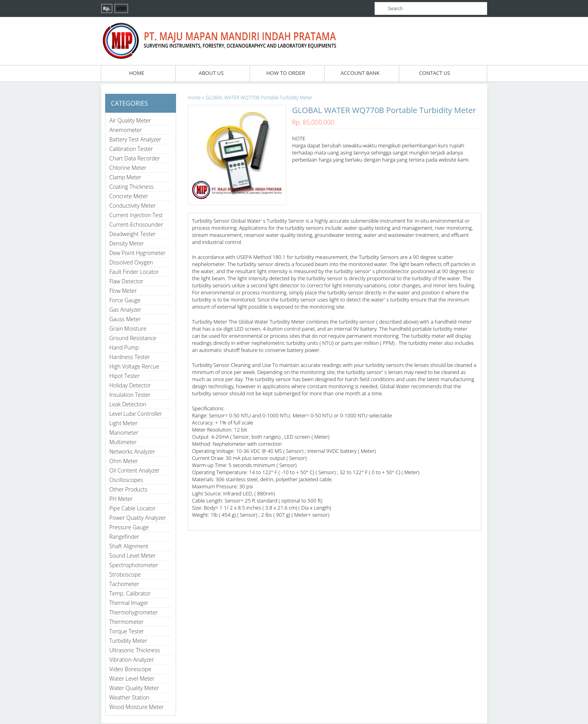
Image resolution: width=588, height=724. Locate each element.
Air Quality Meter (130, 120)
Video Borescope (131, 669)
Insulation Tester (130, 395)
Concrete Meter (129, 196)
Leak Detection (128, 404)
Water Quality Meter (134, 688)
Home (137, 73)
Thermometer (127, 622)
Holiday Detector (130, 385)
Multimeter (123, 442)
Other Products (129, 489)
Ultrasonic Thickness (135, 650)
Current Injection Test (136, 215)
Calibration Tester (131, 149)
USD (121, 8)
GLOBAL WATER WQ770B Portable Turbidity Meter (259, 98)
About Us (211, 73)
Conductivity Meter (133, 206)
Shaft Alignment (129, 546)
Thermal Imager (129, 603)
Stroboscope (125, 574)
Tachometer (124, 584)
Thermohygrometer (134, 612)
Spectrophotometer (134, 565)
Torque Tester (127, 631)
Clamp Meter (125, 177)
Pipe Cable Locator (133, 508)
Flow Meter (123, 291)
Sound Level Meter (133, 556)
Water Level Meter (132, 678)
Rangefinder (124, 537)
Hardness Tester (130, 357)
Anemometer (126, 130)
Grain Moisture (128, 328)
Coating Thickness (132, 187)
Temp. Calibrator (130, 593)
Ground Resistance (133, 338)
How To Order (286, 73)
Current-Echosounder (136, 224)
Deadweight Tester (133, 234)
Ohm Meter (124, 461)
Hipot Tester (125, 376)
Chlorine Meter (128, 168)
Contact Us (435, 73)
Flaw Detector (126, 281)
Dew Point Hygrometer (138, 253)
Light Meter (124, 423)
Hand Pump (124, 347)
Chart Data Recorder (135, 158)
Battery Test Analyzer (135, 139)
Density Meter (127, 243)
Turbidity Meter (128, 641)
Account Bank (360, 73)
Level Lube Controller (136, 414)
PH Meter (121, 499)
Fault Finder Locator (134, 272)
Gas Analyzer (125, 310)
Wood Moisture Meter (137, 707)
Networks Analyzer (132, 451)
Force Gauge (125, 300)
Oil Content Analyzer (135, 470)
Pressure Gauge (129, 527)
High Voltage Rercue (134, 366)
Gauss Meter (125, 319)
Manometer (124, 433)
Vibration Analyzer (132, 660)
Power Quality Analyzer (138, 518)
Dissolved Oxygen (131, 262)
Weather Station (129, 697)
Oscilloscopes (126, 480)
